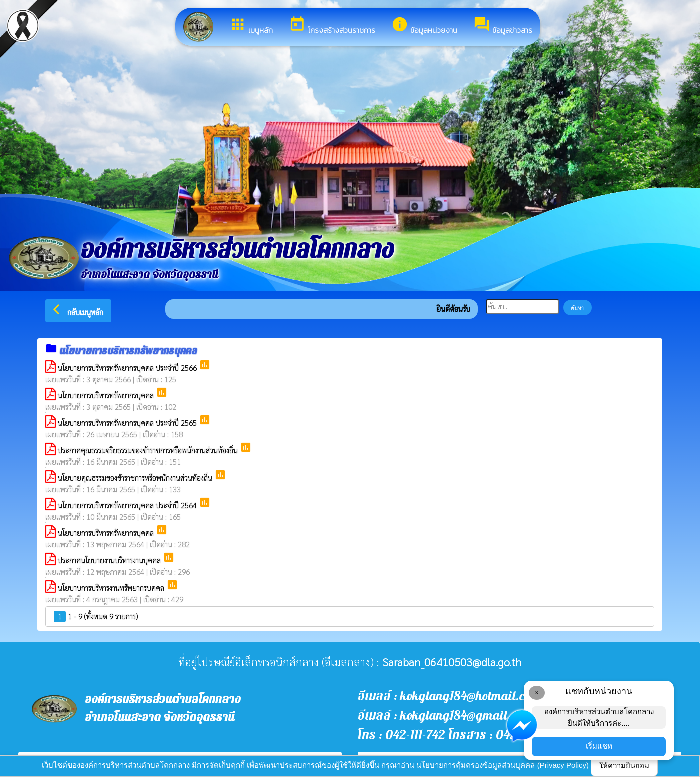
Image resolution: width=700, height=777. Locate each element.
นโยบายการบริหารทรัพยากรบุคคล (107, 395)
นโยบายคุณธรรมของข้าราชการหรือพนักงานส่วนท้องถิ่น (136, 478)
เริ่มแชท (599, 746)
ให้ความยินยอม (624, 766)
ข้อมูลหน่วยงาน (424, 26)
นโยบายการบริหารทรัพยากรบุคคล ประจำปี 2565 (128, 423)
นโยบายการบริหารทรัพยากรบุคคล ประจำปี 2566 (128, 368)
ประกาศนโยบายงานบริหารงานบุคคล (110, 560)
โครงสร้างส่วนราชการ (332, 26)
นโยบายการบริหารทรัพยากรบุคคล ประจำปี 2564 (128, 505)
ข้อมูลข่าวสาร (503, 26)
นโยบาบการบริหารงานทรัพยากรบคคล (112, 588)
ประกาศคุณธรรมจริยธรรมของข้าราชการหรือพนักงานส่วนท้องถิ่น (149, 450)
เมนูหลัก (251, 26)
